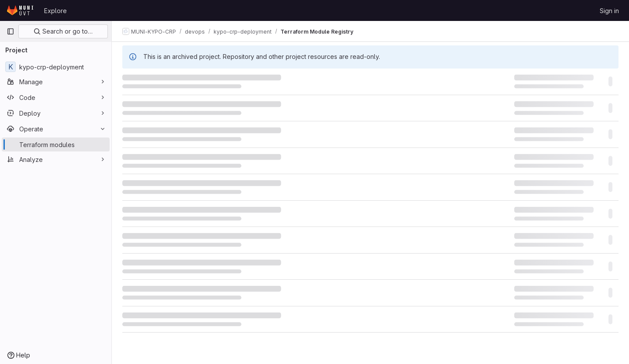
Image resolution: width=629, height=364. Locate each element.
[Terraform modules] (56, 144)
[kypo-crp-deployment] (56, 67)
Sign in (609, 11)
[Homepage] (21, 10)
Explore (55, 11)
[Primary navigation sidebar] (10, 31)
